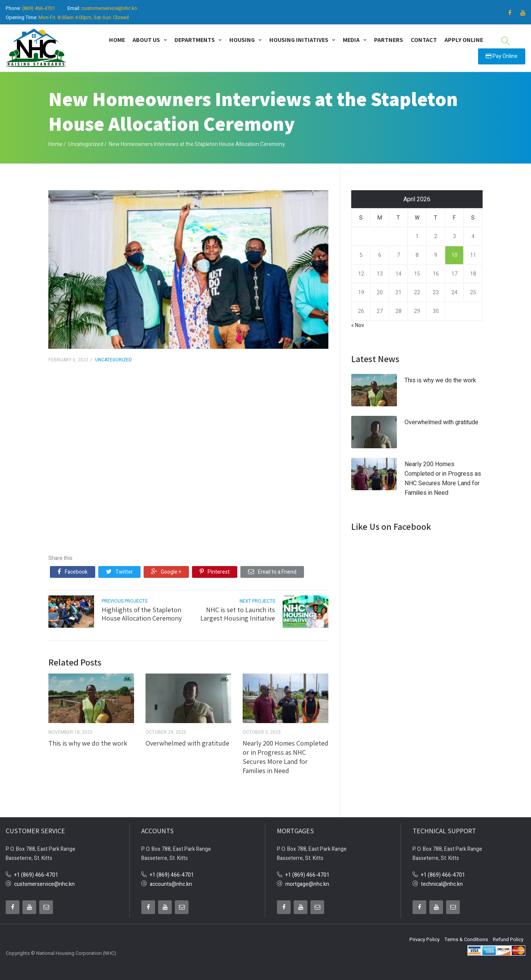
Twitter (119, 569)
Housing (242, 38)
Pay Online (502, 55)
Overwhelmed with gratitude (187, 740)
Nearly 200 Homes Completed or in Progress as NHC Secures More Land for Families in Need (285, 754)
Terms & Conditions (466, 937)
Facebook (73, 569)
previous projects (125, 598)
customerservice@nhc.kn (109, 8)
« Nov (358, 323)
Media (351, 38)
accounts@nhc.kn (171, 882)
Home (117, 38)
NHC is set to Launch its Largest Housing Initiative (238, 611)
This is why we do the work (88, 740)
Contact (424, 38)
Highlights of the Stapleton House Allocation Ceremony (142, 611)
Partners (389, 38)
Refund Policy (508, 937)
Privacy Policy (425, 937)
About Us (146, 38)
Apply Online (464, 38)
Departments (195, 38)
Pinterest (215, 569)
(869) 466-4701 (38, 8)
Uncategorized (86, 142)
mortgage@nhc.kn (307, 882)
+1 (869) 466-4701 (36, 873)
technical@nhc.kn (442, 882)
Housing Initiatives (299, 38)
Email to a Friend (272, 569)
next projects (257, 598)
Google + (166, 569)
